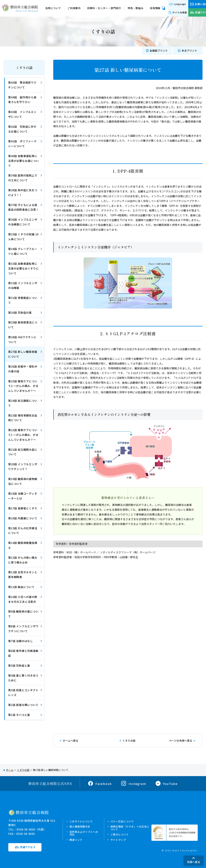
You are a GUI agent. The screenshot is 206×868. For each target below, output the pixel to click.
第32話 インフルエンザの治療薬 (23, 285)
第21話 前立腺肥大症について (23, 452)
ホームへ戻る (71, 741)
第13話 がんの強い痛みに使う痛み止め (23, 560)
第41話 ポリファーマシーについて (22, 144)
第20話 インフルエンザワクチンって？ (23, 467)
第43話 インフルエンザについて (22, 114)
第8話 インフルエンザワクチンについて (23, 629)
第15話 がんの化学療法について (23, 531)
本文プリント (189, 51)
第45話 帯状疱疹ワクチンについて (22, 85)
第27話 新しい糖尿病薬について (23, 354)
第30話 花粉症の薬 (20, 312)
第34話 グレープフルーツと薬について (23, 251)
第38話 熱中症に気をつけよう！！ (23, 192)
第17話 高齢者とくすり (23, 508)
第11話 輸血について (21, 587)
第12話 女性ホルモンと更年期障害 (23, 574)
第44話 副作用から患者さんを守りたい (22, 100)
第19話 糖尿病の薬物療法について (23, 481)
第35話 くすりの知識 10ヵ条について (23, 237)
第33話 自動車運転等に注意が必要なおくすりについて (23, 268)
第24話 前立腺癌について (23, 403)
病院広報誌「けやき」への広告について (130, 828)
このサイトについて (81, 821)
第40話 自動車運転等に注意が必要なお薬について (23, 161)
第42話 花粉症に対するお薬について (22, 129)
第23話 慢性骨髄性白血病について (23, 418)
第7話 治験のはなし (20, 641)
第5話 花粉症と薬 (19, 665)
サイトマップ (118, 839)
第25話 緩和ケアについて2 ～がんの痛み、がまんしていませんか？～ (23, 386)
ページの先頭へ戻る (181, 741)
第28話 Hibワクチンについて (22, 339)
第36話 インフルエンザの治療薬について (23, 222)
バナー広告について (122, 821)
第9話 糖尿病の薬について (23, 614)
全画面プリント (159, 51)
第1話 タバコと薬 (19, 715)
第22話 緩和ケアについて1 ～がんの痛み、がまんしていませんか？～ (23, 435)
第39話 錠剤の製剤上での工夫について (23, 178)
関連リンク (76, 839)
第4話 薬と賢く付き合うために (23, 678)
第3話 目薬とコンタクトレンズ (23, 692)
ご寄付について (120, 834)
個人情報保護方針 (80, 826)
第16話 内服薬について (23, 518)
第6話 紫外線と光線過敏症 (23, 653)
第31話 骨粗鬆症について (23, 300)
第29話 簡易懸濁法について (23, 325)
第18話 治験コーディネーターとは (23, 496)
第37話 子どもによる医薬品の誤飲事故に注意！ (23, 207)
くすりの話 (24, 68)
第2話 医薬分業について (23, 705)
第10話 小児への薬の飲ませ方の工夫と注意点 (23, 599)
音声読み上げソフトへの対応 (84, 833)
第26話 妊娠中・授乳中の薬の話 (23, 369)
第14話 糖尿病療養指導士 (23, 545)
